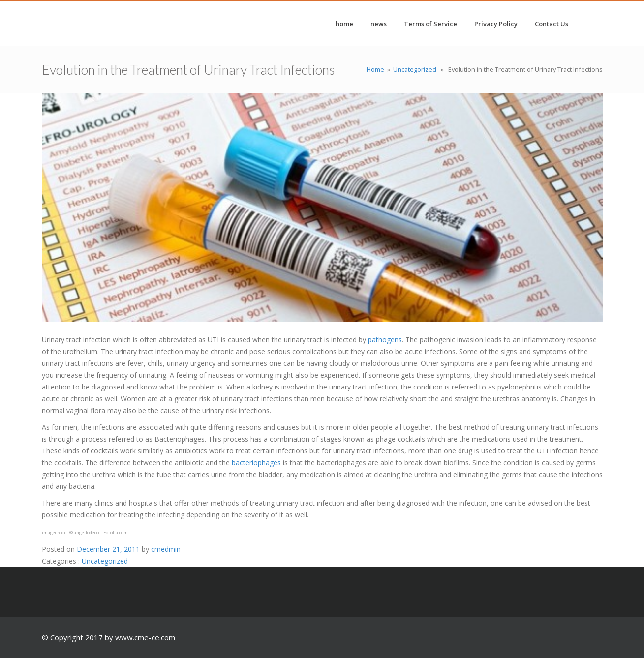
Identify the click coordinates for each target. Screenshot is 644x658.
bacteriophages (256, 463)
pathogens (385, 340)
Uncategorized (415, 69)
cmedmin (166, 549)
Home (375, 69)
